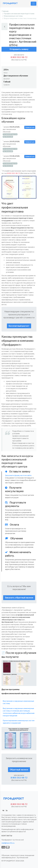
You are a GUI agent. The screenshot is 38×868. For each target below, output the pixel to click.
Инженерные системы (13, 16)
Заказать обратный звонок (19, 598)
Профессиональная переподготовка (19, 14)
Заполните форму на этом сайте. (18, 475)
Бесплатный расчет (19, 326)
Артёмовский (18, 840)
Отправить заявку (19, 49)
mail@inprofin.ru (8, 843)
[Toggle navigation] (34, 4)
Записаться (30, 127)
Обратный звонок (19, 770)
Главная (5, 11)
